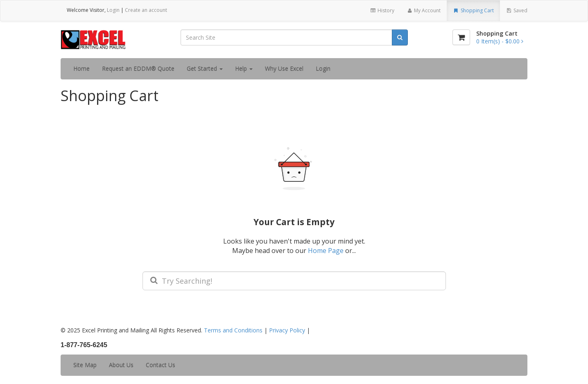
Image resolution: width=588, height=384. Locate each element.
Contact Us (161, 365)
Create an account (146, 10)
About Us (121, 365)
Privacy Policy (287, 330)
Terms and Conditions (233, 330)
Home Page (326, 251)
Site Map (85, 365)
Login (113, 10)
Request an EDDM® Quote (138, 69)
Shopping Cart (473, 10)
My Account (424, 10)
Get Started (205, 69)
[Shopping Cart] (461, 37)
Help (244, 69)
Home (81, 69)
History (382, 10)
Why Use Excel (284, 69)
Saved (517, 10)
